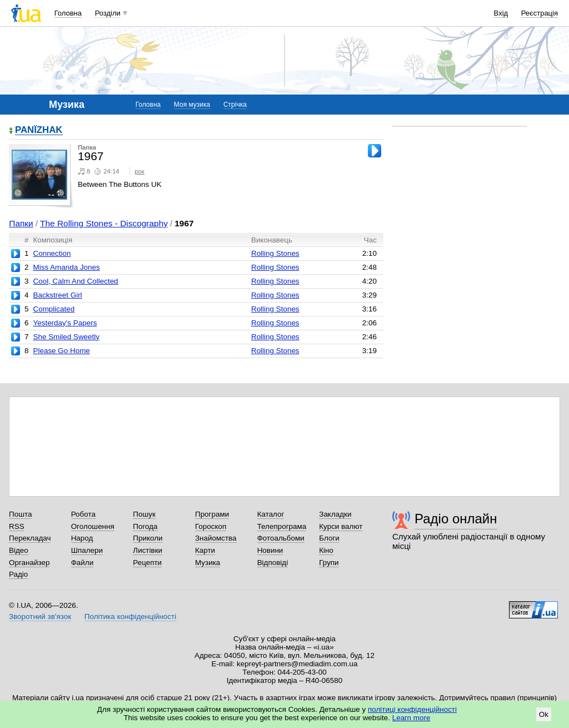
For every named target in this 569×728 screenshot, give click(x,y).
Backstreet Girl (57, 295)
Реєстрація (540, 13)
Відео (19, 550)
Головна (68, 13)
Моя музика (192, 105)
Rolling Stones (275, 253)
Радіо (18, 574)
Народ (82, 538)
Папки (21, 223)
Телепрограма (282, 526)
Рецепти (147, 563)
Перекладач (30, 538)
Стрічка (235, 105)
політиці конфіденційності (412, 709)
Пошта (20, 514)
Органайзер (29, 563)
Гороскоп (211, 526)
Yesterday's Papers (65, 323)
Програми (212, 514)
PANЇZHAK (39, 130)
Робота (83, 514)
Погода (145, 526)
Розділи (108, 13)
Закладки (335, 514)
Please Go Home (61, 351)
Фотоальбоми (281, 538)
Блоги (329, 538)
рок (139, 171)
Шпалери (87, 550)
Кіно (326, 550)
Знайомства (216, 538)
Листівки (148, 550)
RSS (17, 526)
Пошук (144, 514)
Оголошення (93, 526)
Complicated (54, 309)
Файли (83, 563)
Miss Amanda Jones (66, 267)
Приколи (148, 538)
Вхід (501, 13)
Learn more (411, 718)
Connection (52, 253)
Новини (270, 550)
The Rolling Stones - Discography (104, 223)
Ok (544, 714)
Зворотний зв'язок (40, 616)
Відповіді (273, 563)
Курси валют (341, 526)
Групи (329, 563)
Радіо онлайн (456, 519)
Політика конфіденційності (130, 616)
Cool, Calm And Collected (75, 281)
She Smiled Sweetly (66, 337)
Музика (208, 563)
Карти (205, 550)
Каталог (271, 514)
